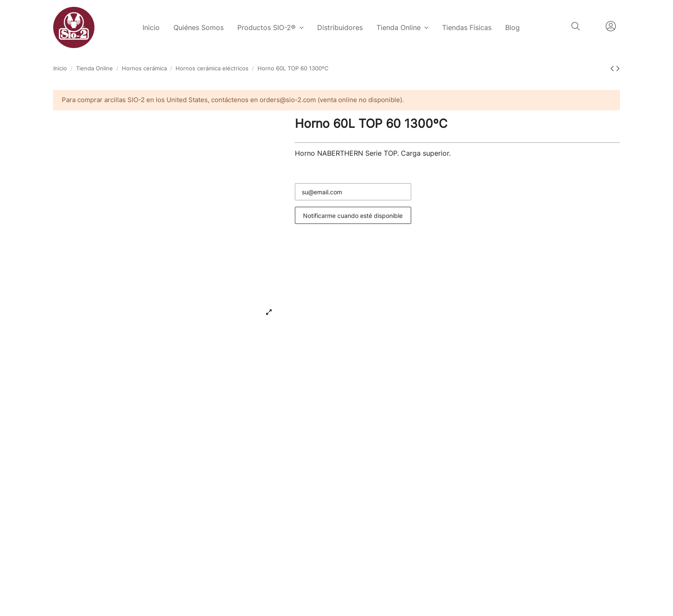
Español (593, 26)
